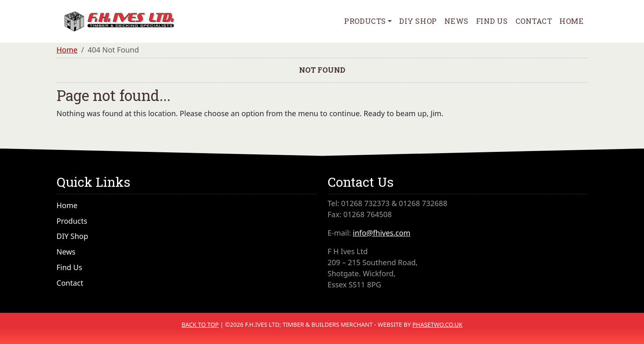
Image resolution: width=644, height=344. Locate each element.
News (457, 21)
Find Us (492, 21)
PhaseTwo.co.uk (437, 325)
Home (572, 21)
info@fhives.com (382, 233)
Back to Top (200, 325)
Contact (534, 21)
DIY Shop (418, 21)
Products (365, 21)
